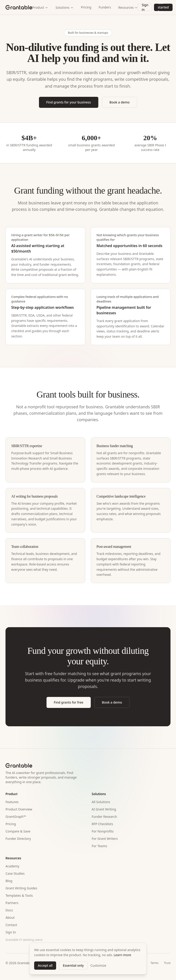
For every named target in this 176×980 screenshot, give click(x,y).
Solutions (65, 7)
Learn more (122, 955)
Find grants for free (69, 702)
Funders (105, 7)
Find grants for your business (69, 102)
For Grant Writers (105, 839)
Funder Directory (18, 839)
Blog (9, 881)
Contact (11, 925)
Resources (128, 7)
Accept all (45, 965)
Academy (12, 866)
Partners (12, 903)
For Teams (99, 846)
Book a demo (120, 102)
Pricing (86, 7)
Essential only (73, 965)
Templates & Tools (19, 895)
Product (40, 7)
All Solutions (101, 802)
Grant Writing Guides (21, 888)
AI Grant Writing (104, 809)
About (10, 917)
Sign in (145, 7)
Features (12, 802)
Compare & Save (18, 831)
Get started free (163, 7)
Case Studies (15, 873)
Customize (98, 965)
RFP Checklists (102, 824)
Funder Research (104, 817)
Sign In (11, 932)
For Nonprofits (103, 831)
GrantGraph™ (16, 817)
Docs (9, 910)
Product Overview (19, 809)
